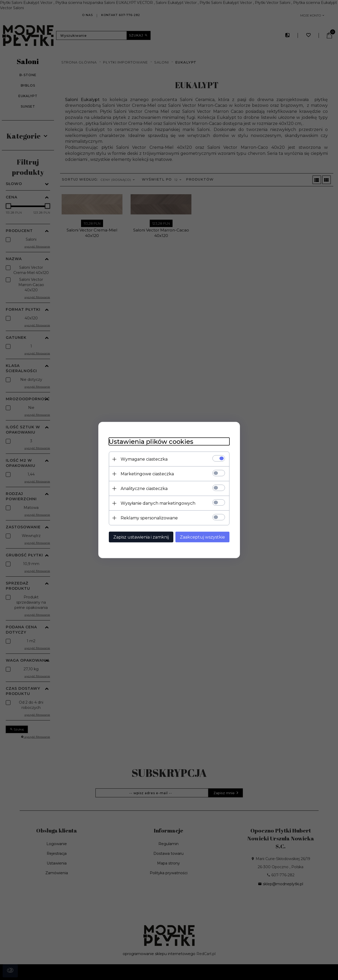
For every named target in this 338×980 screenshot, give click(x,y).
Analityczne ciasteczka (144, 489)
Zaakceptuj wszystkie (202, 537)
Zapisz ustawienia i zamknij (141, 537)
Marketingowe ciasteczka (147, 474)
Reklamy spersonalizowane (149, 518)
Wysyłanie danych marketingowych (158, 503)
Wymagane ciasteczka (144, 459)
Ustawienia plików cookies (151, 442)
